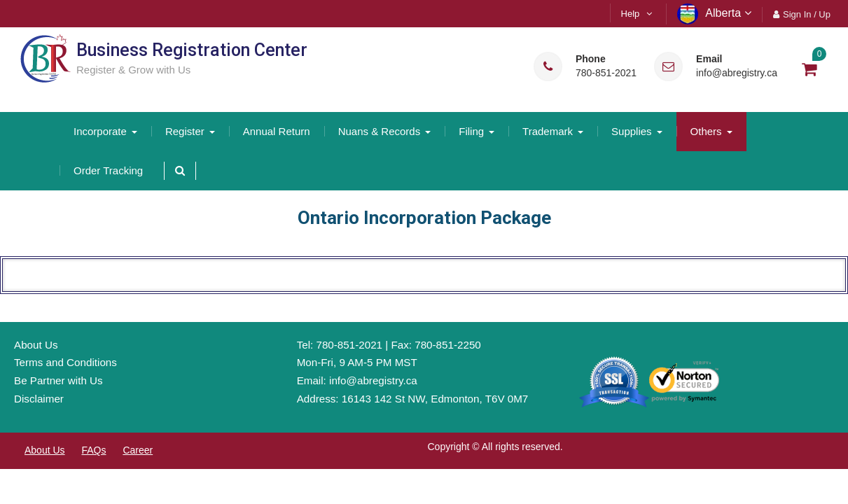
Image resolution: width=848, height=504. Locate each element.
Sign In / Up (807, 14)
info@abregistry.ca (737, 73)
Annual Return (277, 131)
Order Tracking (108, 170)
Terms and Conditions (65, 362)
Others (706, 131)
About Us (36, 345)
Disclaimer (39, 399)
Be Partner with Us (58, 380)
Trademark (548, 131)
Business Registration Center (192, 50)
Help (631, 14)
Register (185, 131)
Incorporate (100, 131)
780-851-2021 (606, 73)
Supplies (632, 131)
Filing (471, 131)
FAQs (93, 450)
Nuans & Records (380, 131)
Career (138, 450)
